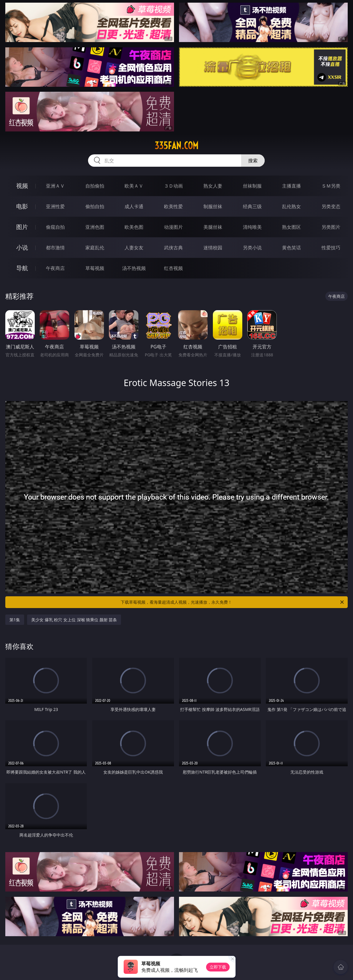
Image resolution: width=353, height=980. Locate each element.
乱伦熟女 (291, 206)
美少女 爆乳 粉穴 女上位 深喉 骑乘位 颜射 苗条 (74, 620)
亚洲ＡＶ (55, 186)
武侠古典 (173, 248)
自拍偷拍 (95, 186)
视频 (22, 186)
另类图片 (331, 227)
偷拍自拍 (95, 206)
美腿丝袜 (213, 227)
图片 (22, 227)
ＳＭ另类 (331, 186)
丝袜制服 (252, 186)
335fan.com (176, 146)
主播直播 (291, 186)
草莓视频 (95, 268)
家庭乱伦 (95, 248)
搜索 (253, 161)
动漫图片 (173, 227)
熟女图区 (291, 227)
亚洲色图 (95, 227)
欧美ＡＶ (134, 186)
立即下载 (218, 967)
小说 (22, 247)
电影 (22, 206)
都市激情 (55, 248)
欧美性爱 (173, 206)
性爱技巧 (331, 248)
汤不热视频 (134, 268)
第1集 (15, 620)
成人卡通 (134, 206)
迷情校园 (213, 248)
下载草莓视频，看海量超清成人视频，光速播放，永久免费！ (233, 602)
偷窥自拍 (55, 227)
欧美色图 (134, 227)
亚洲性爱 (55, 206)
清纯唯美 (252, 227)
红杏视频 (173, 268)
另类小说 (252, 248)
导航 (22, 268)
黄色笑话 (291, 248)
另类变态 (331, 206)
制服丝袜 (213, 206)
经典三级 (252, 206)
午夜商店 (55, 268)
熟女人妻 (213, 186)
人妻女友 (134, 248)
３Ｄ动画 (173, 186)
